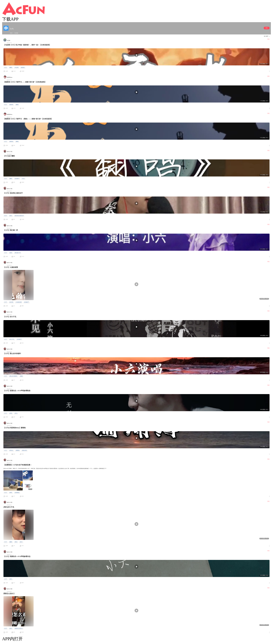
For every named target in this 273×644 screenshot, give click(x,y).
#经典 (11, 413)
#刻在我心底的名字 (19, 216)
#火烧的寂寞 (19, 302)
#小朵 (23, 179)
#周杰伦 (11, 450)
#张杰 (11, 253)
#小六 (6, 68)
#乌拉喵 (17, 68)
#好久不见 (12, 339)
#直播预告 (17, 493)
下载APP (10, 19)
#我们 (16, 542)
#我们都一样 (18, 253)
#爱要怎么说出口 (19, 629)
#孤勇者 (23, 68)
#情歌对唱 (24, 450)
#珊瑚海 (18, 450)
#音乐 (11, 216)
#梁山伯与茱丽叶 (13, 376)
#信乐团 (11, 302)
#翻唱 (11, 68)
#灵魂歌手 (17, 179)
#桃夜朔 (11, 105)
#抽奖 (11, 493)
